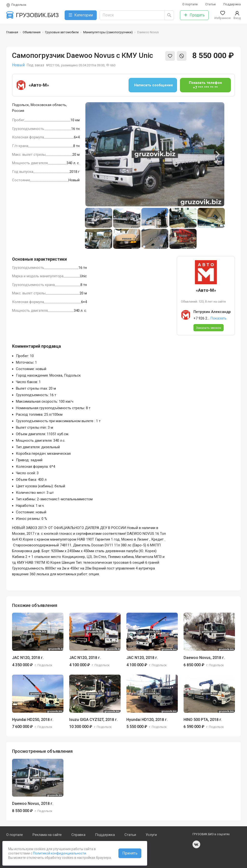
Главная (12, 32)
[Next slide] (217, 154)
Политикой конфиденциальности (59, 853)
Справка (78, 835)
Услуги (151, 835)
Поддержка (232, 4)
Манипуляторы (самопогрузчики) (108, 32)
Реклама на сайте (47, 835)
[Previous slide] (93, 154)
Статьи (210, 4)
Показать (218, 318)
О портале (190, 4)
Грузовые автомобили (62, 32)
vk (196, 844)
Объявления (32, 32)
